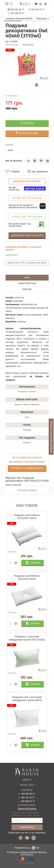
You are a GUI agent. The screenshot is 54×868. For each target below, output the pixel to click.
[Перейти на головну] (27, 4)
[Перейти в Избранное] (36, 4)
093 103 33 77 (28, 798)
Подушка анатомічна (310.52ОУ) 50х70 (27, 517)
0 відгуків (28, 45)
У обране (15, 172)
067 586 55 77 (28, 801)
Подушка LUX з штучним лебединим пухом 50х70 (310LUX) (27, 700)
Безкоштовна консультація (51, 437)
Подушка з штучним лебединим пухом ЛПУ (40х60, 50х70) (27, 640)
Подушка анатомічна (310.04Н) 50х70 (27, 577)
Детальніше (12, 255)
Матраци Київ (27, 863)
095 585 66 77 (28, 794)
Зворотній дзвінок (27, 809)
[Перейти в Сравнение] (41, 4)
